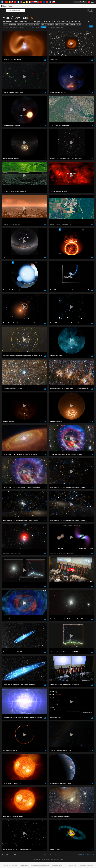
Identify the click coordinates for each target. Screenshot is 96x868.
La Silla (58, 24)
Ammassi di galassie (47, 24)
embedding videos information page (44, 260)
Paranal (72, 24)
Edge (7, 296)
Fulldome (29, 24)
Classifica (90, 24)
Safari (7, 299)
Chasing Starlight (44, 22)
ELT (72, 22)
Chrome (8, 294)
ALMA (30, 22)
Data (91, 26)
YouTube (4, 257)
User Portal (83, 2)
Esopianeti (12, 24)
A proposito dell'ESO (20, 22)
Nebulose (65, 24)
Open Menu (6, 6)
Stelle (44, 27)
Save (6, 327)
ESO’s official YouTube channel (45, 257)
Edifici (79, 24)
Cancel (15, 327)
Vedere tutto (8, 22)
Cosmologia (65, 22)
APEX (35, 22)
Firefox (7, 297)
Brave (7, 292)
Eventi (5, 24)
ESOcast (77, 22)
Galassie (37, 24)
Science (77, 2)
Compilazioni (56, 22)
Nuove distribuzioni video (56, 27)
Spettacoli (21, 24)
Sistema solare (23, 27)
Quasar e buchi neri (10, 27)
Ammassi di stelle (35, 27)
